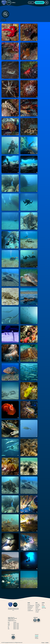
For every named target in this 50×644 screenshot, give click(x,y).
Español (37, 637)
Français (37, 638)
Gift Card (37, 611)
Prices (37, 608)
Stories (43, 606)
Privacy (43, 643)
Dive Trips (44, 608)
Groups (37, 612)
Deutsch (37, 635)
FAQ (43, 604)
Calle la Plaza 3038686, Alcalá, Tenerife (12, 618)
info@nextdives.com (12, 621)
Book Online (40, 3)
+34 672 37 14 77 (11, 620)
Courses (29, 609)
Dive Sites (37, 604)
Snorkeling (30, 608)
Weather (37, 607)
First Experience (31, 606)
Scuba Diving (30, 607)
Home (29, 604)
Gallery (43, 607)
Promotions (38, 609)
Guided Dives (30, 611)
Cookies (47, 643)
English (37, 636)
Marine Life (38, 606)
